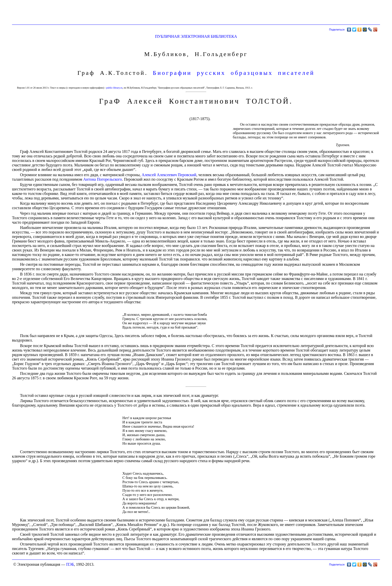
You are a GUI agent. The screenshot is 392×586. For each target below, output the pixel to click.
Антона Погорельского (103, 179)
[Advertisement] (289, 13)
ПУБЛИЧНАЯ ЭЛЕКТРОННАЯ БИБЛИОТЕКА (196, 36)
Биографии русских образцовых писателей (234, 73)
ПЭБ (70, 564)
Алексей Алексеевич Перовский (169, 175)
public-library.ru (114, 88)
